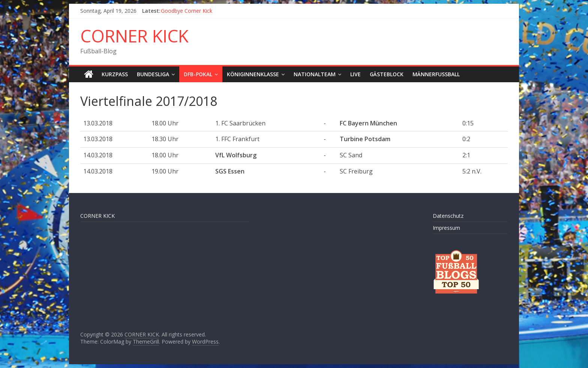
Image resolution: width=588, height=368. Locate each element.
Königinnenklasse (253, 74)
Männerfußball (436, 74)
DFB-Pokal (198, 74)
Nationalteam (315, 74)
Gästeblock (387, 74)
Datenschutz (448, 216)
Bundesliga (153, 74)
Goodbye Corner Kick (187, 11)
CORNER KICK (134, 36)
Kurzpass (115, 74)
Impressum (446, 228)
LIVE (355, 74)
